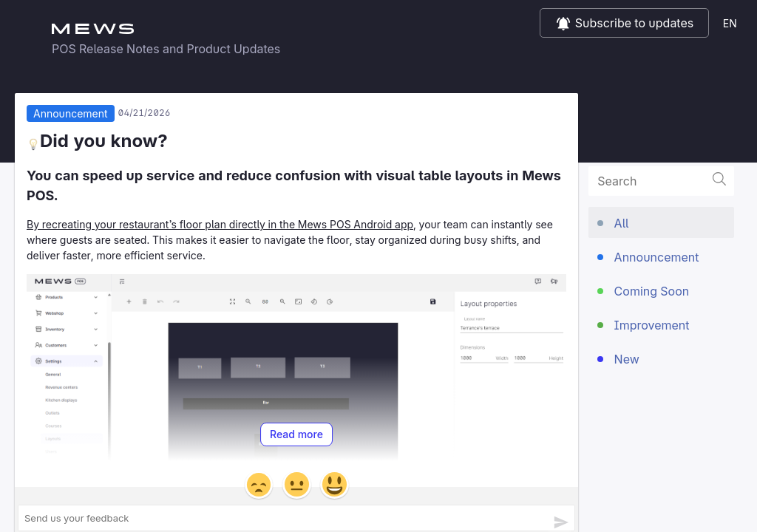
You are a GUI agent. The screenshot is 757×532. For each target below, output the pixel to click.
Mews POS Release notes (378, 30)
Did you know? (97, 144)
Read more (296, 438)
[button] (259, 488)
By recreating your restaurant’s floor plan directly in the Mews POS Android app (220, 227)
